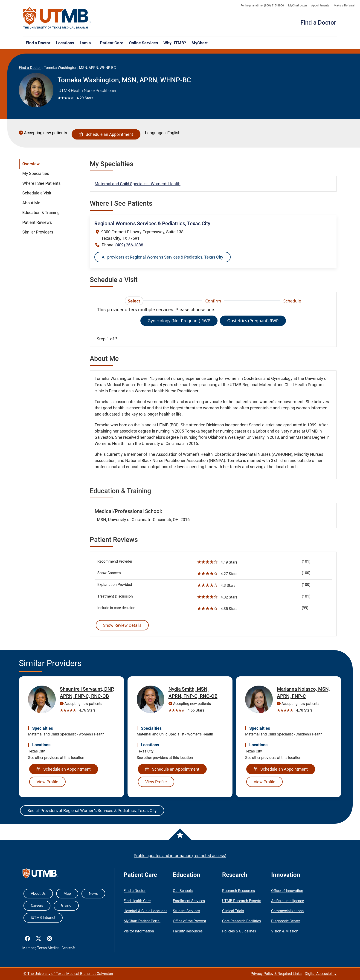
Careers (37, 905)
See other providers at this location (56, 758)
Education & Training (41, 213)
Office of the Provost (189, 921)
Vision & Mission (285, 931)
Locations (65, 43)
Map (67, 893)
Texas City (36, 751)
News (93, 893)
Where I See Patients (41, 183)
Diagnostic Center (286, 921)
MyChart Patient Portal (142, 921)
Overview (31, 164)
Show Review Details (122, 625)
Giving (66, 905)
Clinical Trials (233, 911)
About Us (38, 893)
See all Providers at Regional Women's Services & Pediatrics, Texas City (92, 810)
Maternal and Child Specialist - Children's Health (284, 734)
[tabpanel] (213, 324)
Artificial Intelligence (287, 901)
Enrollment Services (189, 901)
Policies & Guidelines (239, 931)
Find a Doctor (318, 23)
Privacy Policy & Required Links (276, 974)
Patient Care (112, 43)
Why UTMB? (175, 43)
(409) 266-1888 (129, 245)
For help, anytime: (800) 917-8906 (262, 5)
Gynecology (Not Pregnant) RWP (179, 321)
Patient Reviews (37, 222)
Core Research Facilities (241, 921)
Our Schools (183, 891)
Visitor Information (139, 931)
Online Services (143, 43)
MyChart (200, 43)
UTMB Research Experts (242, 901)
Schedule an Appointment (106, 134)
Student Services (186, 911)
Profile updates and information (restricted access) (180, 856)
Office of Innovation (287, 891)
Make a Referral (344, 5)
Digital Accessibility (321, 974)
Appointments (320, 5)
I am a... (87, 43)
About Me (31, 203)
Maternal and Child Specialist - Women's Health (138, 184)
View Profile (47, 782)
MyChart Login (298, 5)
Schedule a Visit (37, 193)
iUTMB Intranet (43, 918)
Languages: (156, 133)
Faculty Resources (188, 931)
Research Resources (238, 891)
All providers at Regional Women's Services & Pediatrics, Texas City (163, 257)
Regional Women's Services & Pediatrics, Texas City (152, 224)
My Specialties (36, 174)
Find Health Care (137, 901)
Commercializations (287, 911)
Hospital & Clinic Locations (145, 911)
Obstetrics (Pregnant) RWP (253, 321)
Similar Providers (38, 232)
